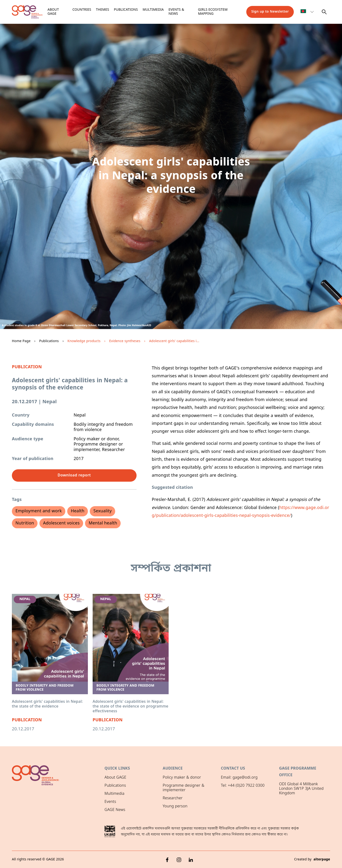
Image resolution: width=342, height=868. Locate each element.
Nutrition (25, 523)
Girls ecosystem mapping (213, 12)
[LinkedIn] (191, 860)
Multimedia (153, 10)
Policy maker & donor (182, 778)
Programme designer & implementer (183, 788)
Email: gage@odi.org (239, 778)
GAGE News (115, 810)
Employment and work (39, 511)
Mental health (103, 523)
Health (78, 511)
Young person (175, 806)
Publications (126, 10)
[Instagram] (179, 860)
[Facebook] (167, 860)
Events (110, 802)
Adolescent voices (61, 523)
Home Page (21, 341)
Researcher (173, 798)
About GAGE (115, 778)
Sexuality (102, 511)
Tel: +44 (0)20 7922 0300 (243, 786)
